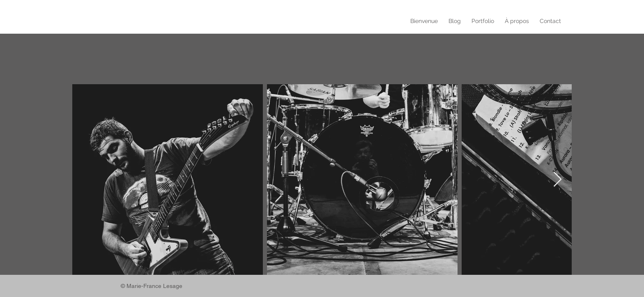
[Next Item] (558, 180)
